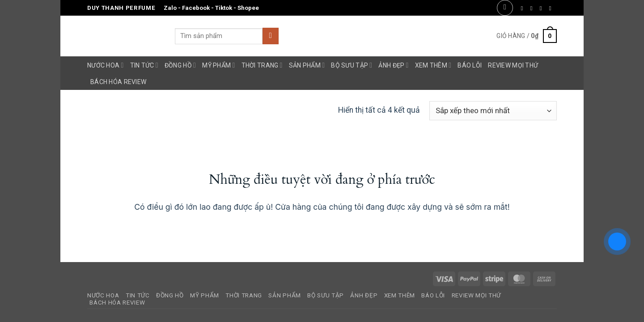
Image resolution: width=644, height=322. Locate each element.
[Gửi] (271, 36)
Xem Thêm (433, 65)
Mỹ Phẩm (218, 65)
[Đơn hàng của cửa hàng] (493, 111)
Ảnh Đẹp (393, 65)
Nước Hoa (106, 65)
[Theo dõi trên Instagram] (533, 8)
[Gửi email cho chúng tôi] (552, 8)
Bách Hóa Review (118, 82)
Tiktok (224, 8)
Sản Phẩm (307, 65)
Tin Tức (144, 65)
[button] (505, 8)
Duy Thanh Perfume (121, 8)
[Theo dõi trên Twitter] (543, 8)
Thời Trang (262, 65)
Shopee (248, 8)
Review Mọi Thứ (513, 65)
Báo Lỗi (470, 65)
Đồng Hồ (180, 65)
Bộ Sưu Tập (352, 65)
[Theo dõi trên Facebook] (524, 8)
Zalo (170, 8)
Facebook (196, 8)
